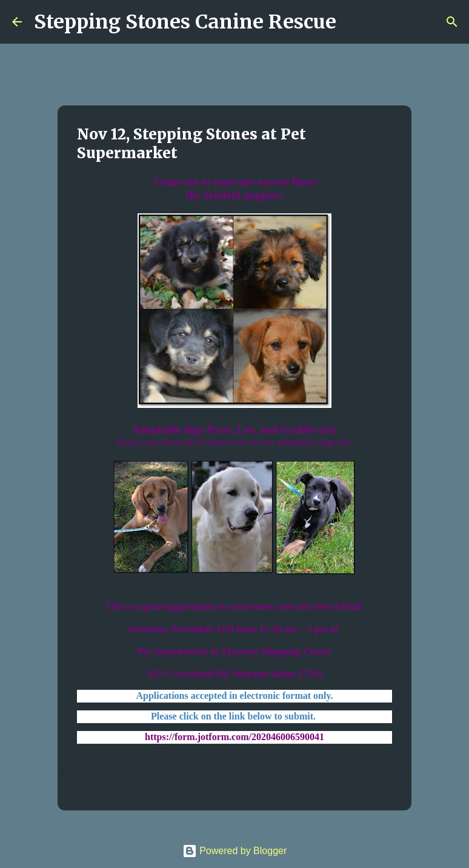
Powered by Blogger (235, 851)
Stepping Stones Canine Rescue (185, 22)
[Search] (353, 22)
